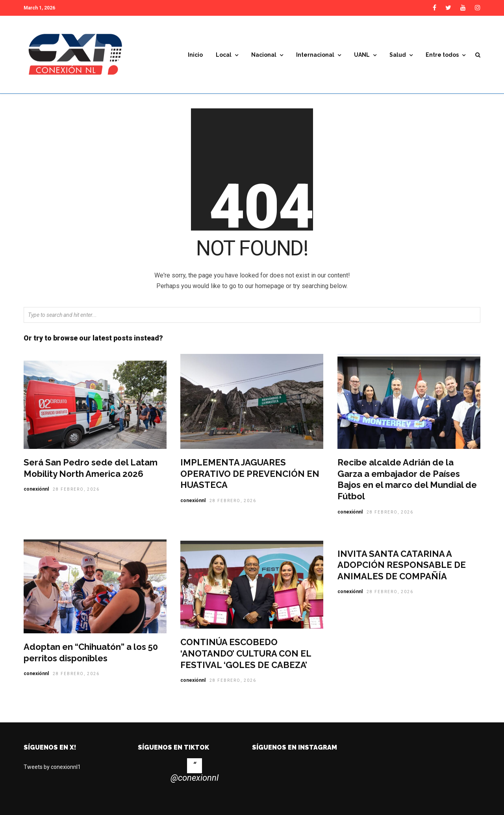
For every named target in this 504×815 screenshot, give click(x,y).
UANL (362, 55)
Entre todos (442, 55)
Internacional (315, 55)
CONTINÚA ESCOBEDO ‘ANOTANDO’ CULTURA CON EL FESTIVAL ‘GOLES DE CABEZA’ (246, 659)
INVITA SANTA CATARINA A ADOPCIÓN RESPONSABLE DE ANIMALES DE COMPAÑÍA (402, 570)
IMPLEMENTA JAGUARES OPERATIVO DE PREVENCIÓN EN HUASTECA (250, 479)
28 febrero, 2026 (76, 495)
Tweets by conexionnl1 (52, 772)
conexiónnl (36, 495)
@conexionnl (195, 783)
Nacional (264, 55)
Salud (398, 55)
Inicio (195, 55)
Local (224, 55)
